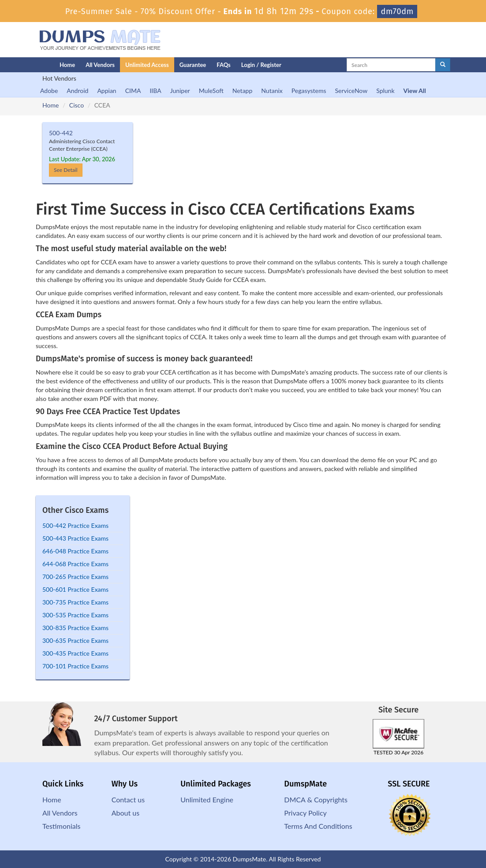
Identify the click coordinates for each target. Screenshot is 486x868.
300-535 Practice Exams (75, 615)
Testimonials (61, 826)
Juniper (180, 91)
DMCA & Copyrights (316, 799)
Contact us (128, 799)
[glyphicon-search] (443, 65)
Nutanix (272, 91)
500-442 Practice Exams (75, 525)
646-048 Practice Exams (75, 551)
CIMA (133, 91)
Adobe (49, 91)
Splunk (385, 91)
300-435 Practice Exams (75, 653)
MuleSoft (211, 91)
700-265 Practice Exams (75, 577)
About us (125, 813)
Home (67, 65)
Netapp (243, 91)
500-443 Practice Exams (75, 538)
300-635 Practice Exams (75, 640)
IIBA (155, 91)
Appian (107, 91)
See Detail (66, 170)
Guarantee (193, 65)
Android (77, 91)
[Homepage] (30, 65)
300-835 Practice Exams (75, 628)
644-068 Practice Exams (75, 564)
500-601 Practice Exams (75, 589)
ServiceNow (351, 91)
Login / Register (261, 65)
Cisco (77, 105)
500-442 (61, 133)
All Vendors (100, 65)
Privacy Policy (305, 813)
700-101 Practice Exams (75, 666)
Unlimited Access (147, 65)
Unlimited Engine (207, 799)
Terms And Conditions (318, 826)
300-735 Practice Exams (75, 602)
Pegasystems (309, 91)
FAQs (223, 65)
